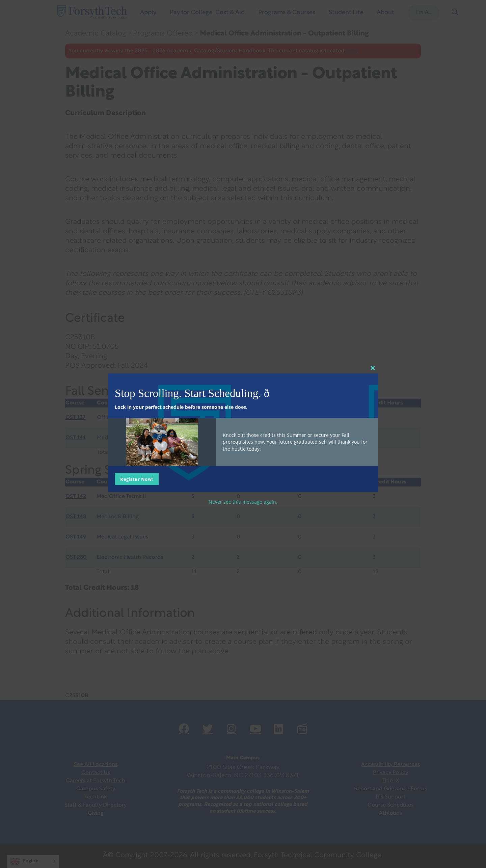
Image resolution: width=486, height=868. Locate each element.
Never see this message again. (243, 502)
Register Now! (137, 479)
